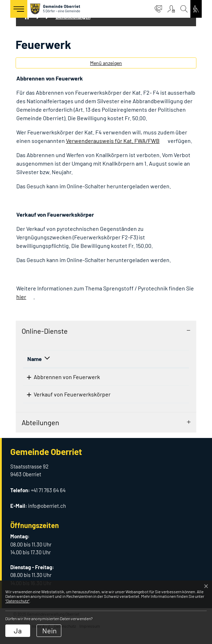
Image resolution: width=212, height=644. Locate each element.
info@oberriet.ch (47, 518)
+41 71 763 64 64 (48, 502)
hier (21, 297)
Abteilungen (40, 434)
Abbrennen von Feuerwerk (60, 377)
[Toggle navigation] (19, 9)
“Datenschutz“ (17, 601)
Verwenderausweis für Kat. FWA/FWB (113, 141)
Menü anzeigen (106, 63)
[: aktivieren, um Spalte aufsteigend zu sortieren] (159, 359)
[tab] (106, 331)
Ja (18, 631)
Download (166, 379)
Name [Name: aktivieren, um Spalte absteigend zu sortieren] (35, 359)
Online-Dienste (45, 331)
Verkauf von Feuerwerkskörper (66, 400)
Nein (49, 631)
